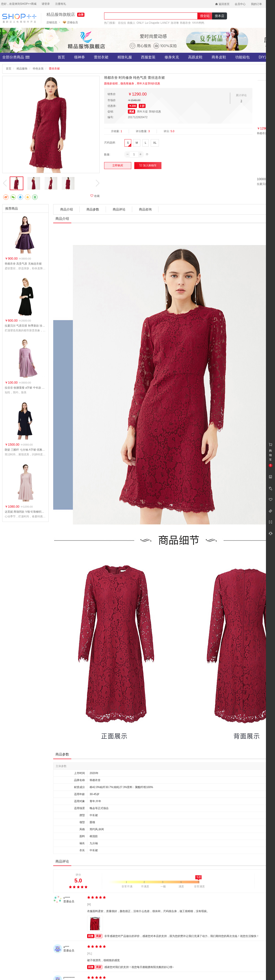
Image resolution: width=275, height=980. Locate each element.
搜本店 (220, 16)
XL (155, 143)
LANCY (165, 23)
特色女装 (38, 69)
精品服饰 (22, 69)
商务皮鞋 (219, 57)
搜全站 (205, 16)
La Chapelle (152, 23)
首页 (61, 57)
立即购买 (118, 165)
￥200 (132, 106)
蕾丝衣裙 (101, 57)
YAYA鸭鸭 (198, 23)
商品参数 (93, 209)
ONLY (140, 23)
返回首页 (222, 4)
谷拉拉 (122, 23)
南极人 (131, 23)
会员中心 (240, 4)
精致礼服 (125, 57)
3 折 (142, 106)
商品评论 (119, 209)
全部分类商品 (16, 57)
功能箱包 (242, 57)
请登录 (46, 4)
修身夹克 (172, 57)
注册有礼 (61, 4)
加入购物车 (148, 165)
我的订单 (256, 4)
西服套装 (148, 57)
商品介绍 (67, 209)
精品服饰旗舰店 (61, 15)
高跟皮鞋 (195, 57)
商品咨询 (145, 209)
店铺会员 (70, 22)
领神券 (79, 57)
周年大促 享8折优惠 (149, 112)
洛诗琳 (175, 23)
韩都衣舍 (185, 23)
